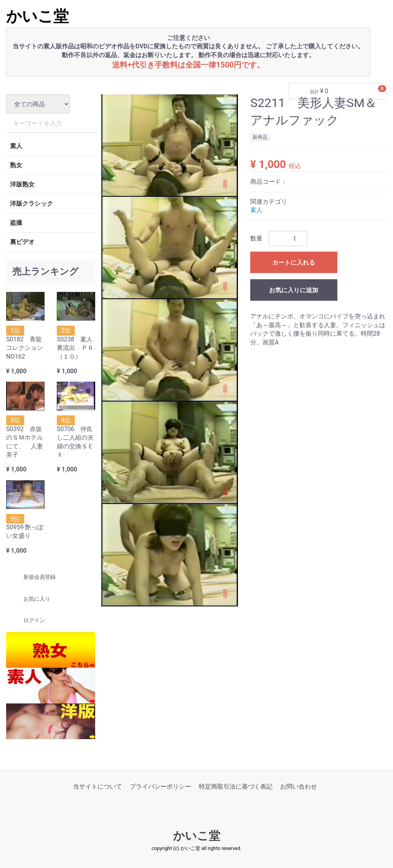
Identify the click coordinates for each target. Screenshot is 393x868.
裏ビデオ (22, 242)
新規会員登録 (33, 577)
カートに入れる (294, 263)
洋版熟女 (22, 184)
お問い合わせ (299, 786)
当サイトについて (97, 786)
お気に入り (30, 599)
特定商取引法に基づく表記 (236, 786)
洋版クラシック (31, 203)
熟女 (16, 165)
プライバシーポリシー (160, 786)
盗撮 (16, 223)
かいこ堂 (37, 16)
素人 (16, 146)
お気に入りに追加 (294, 291)
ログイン (27, 621)
